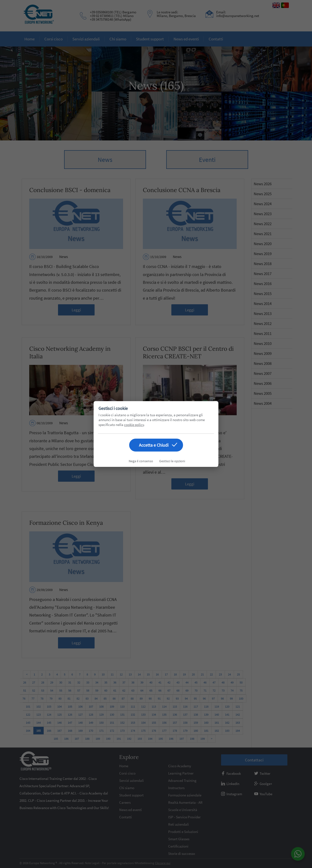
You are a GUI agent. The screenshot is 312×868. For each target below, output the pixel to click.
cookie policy (134, 425)
